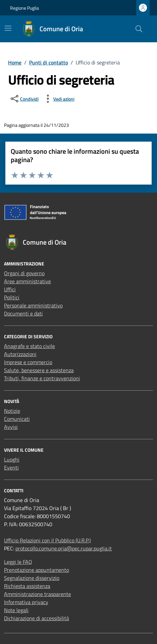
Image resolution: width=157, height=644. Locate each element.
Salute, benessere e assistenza (39, 370)
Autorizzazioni (20, 354)
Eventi (11, 467)
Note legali (16, 610)
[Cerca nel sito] (139, 29)
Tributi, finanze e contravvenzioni (42, 378)
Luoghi (12, 459)
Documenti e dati (23, 313)
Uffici (10, 289)
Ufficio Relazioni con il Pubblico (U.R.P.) (47, 540)
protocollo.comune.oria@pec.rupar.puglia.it (64, 548)
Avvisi (11, 427)
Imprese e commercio (28, 362)
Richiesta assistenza (27, 586)
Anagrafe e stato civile (29, 346)
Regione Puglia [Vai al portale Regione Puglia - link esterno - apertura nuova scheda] (24, 8)
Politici (12, 297)
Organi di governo (24, 273)
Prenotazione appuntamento (36, 570)
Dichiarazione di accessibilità (36, 618)
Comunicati (17, 419)
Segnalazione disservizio (32, 578)
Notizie (12, 411)
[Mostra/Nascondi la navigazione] (8, 28)
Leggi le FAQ (18, 562)
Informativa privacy (26, 602)
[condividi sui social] (24, 99)
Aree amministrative (27, 281)
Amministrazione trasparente (37, 594)
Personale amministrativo (33, 305)
